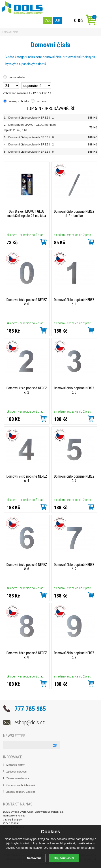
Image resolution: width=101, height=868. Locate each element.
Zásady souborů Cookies (21, 792)
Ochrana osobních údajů (21, 785)
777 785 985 (30, 709)
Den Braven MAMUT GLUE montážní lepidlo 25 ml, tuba (27, 214)
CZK (48, 20)
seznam (41, 101)
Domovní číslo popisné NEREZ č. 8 (27, 655)
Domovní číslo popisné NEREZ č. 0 (27, 302)
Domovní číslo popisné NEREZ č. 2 (31, 144)
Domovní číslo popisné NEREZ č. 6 (31, 137)
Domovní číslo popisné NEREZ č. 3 (74, 390)
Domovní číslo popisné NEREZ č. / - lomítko (74, 214)
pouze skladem (18, 77)
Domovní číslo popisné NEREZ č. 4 (27, 478)
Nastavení (34, 858)
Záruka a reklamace (18, 778)
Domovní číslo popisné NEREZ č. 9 (74, 655)
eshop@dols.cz (30, 723)
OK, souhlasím (64, 858)
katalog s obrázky (19, 101)
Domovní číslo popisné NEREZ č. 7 (74, 567)
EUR (57, 20)
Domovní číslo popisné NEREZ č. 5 (31, 152)
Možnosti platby (16, 765)
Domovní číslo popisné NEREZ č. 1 (31, 118)
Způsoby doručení (17, 772)
